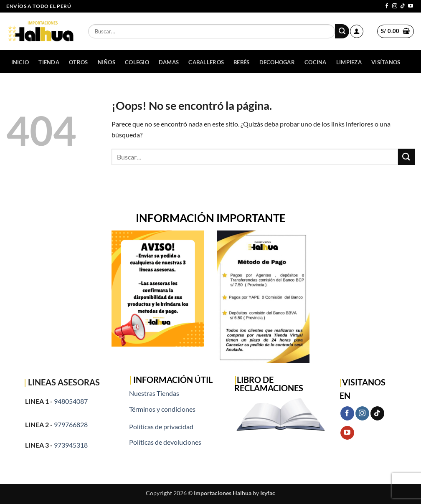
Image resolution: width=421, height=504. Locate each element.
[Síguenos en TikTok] (403, 6)
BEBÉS (241, 62)
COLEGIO (137, 62)
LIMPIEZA (349, 62)
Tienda (49, 62)
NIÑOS (107, 62)
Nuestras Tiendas (154, 393)
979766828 (71, 424)
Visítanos (386, 62)
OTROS (78, 62)
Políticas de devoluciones (165, 442)
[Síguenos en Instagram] (395, 6)
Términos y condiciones (162, 409)
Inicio (20, 62)
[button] (357, 31)
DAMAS (169, 62)
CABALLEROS (206, 62)
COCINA (316, 62)
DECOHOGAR (277, 62)
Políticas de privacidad (161, 427)
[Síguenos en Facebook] (387, 6)
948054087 (71, 401)
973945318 (71, 445)
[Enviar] (342, 31)
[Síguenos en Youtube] (411, 6)
